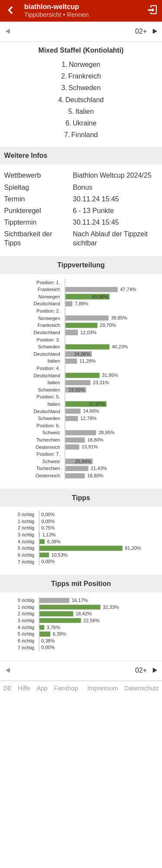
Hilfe (24, 688)
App (42, 688)
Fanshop (66, 688)
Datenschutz (142, 688)
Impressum (103, 688)
